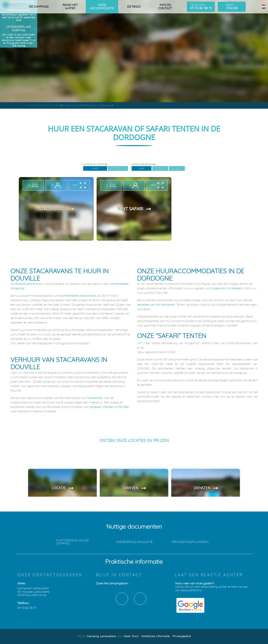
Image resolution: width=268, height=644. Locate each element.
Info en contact (165, 7)
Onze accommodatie (102, 7)
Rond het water (70, 7)
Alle (95, 168)
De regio (134, 7)
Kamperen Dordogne (40, 106)
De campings (39, 7)
